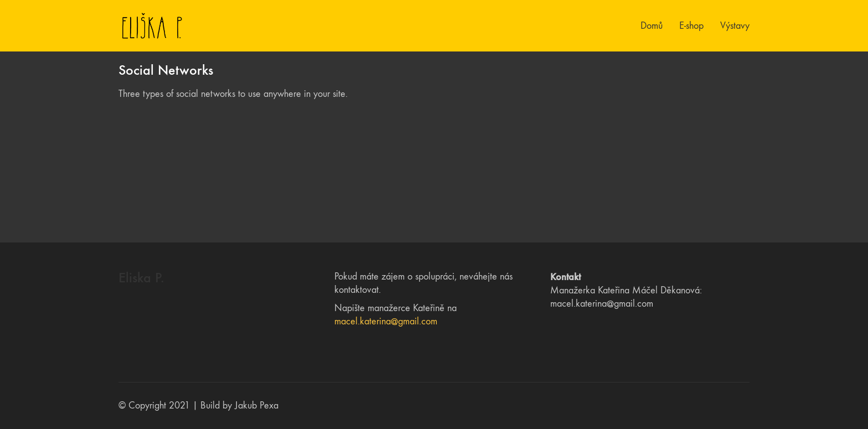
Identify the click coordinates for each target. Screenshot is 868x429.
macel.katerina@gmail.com (386, 321)
